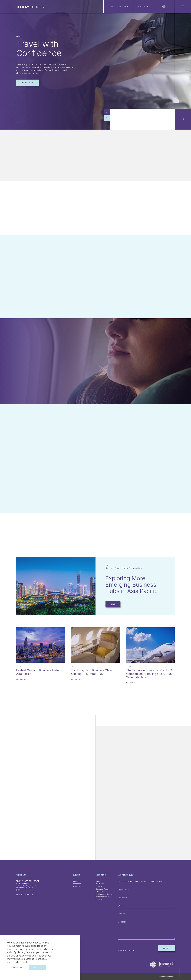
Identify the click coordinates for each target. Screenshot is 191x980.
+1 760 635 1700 (29, 895)
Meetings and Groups (104, 894)
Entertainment (101, 892)
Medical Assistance (103, 897)
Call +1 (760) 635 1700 (119, 7)
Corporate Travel (102, 889)
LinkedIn (77, 881)
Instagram (77, 886)
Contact (99, 886)
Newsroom (100, 884)
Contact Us (143, 7)
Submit (166, 948)
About (98, 881)
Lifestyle (99, 899)
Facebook (77, 884)
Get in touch (27, 82)
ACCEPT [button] (37, 967)
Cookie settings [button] (17, 967)
